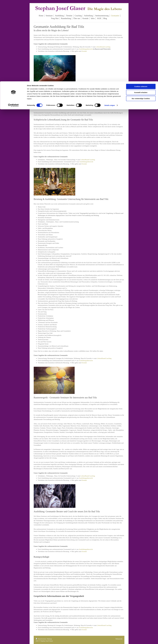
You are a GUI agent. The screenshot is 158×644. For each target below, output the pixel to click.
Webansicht (119, 639)
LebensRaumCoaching (103, 47)
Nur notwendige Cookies (141, 17)
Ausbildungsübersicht (86, 49)
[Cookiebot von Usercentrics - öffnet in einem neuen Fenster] (13, 24)
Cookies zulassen (141, 5)
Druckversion (41, 639)
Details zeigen (110, 24)
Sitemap (49, 639)
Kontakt (84, 51)
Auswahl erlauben (141, 11)
